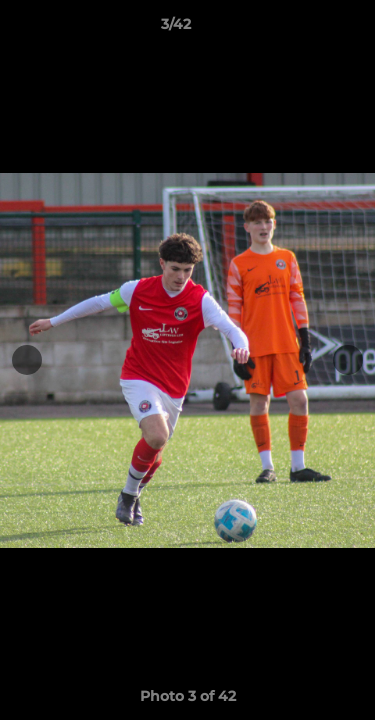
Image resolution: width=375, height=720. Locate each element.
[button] (303, 29)
